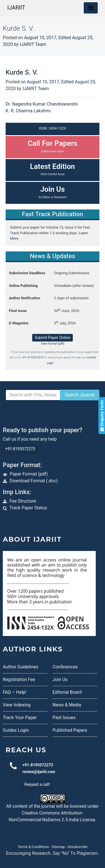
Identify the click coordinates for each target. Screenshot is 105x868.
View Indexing (17, 705)
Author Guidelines (20, 667)
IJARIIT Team (33, 44)
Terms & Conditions (33, 847)
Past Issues (64, 718)
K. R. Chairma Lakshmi (28, 111)
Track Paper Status (28, 508)
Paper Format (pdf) (29, 474)
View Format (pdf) (53, 344)
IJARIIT (16, 8)
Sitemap (58, 847)
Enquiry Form (102, 416)
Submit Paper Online (53, 338)
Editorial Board (67, 692)
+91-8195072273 (20, 449)
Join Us (60, 680)
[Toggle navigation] (91, 8)
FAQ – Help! (15, 692)
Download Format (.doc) (34, 481)
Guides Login (16, 730)
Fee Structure (23, 501)
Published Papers (70, 730)
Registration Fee (19, 680)
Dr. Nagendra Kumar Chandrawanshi (42, 104)
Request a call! (37, 784)
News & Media (67, 705)
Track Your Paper (20, 718)
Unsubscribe (77, 847)
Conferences (65, 667)
